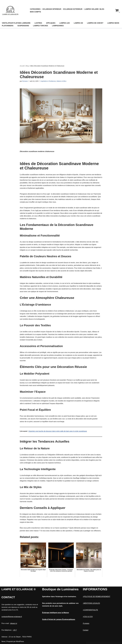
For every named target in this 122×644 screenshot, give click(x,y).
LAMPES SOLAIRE (92, 9)
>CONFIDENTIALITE (90, 610)
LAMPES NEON (113, 23)
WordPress (20, 641)
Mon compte (35, 12)
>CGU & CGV (88, 617)
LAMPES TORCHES (40, 26)
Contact (86, 630)
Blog (102, 9)
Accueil (22, 66)
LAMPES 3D (78, 23)
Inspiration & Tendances (48, 81)
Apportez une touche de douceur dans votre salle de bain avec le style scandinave (58, 431)
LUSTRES (38, 23)
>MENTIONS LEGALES (91, 603)
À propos (86, 623)
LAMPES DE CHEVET (95, 23)
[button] (41, 9)
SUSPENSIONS (23, 26)
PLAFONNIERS (8, 26)
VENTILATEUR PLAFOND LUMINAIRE (16, 23)
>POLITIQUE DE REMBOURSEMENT (97, 597)
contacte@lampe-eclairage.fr (12, 617)
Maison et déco (61, 81)
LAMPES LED (65, 23)
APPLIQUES (51, 23)
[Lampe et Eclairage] (11, 10)
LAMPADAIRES (58, 26)
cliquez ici (14, 623)
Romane (25, 81)
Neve (3, 641)
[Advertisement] (61, 44)
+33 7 (15, 630)
